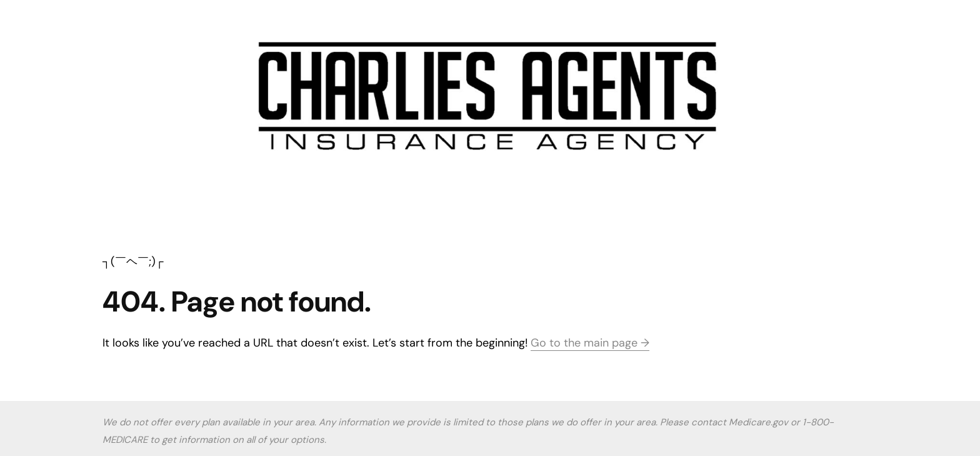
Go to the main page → (590, 343)
